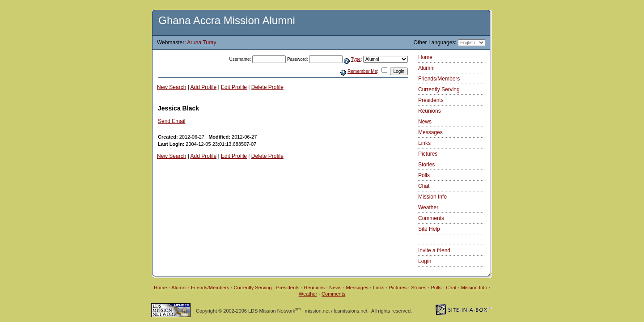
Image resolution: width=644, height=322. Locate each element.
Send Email (172, 121)
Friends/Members (439, 79)
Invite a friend (434, 250)
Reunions (430, 111)
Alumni (426, 68)
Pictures (428, 154)
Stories (426, 165)
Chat (424, 186)
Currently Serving (439, 89)
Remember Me (362, 71)
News (425, 122)
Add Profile (204, 87)
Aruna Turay (201, 42)
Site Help (429, 229)
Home (425, 57)
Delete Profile (267, 87)
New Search (172, 87)
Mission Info (432, 197)
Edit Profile (234, 87)
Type (356, 59)
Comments (431, 218)
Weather (428, 208)
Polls (424, 175)
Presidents (431, 100)
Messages (430, 132)
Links (424, 143)
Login (425, 261)
